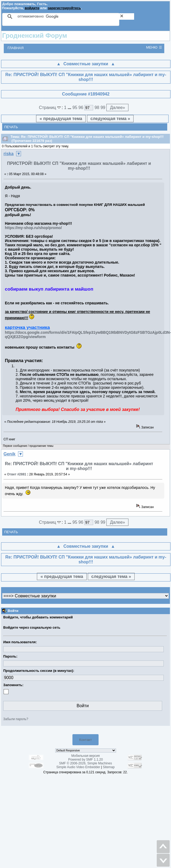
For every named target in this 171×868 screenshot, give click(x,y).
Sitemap (109, 767)
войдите (32, 8)
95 (75, 108)
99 (103, 108)
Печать (11, 127)
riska (8, 154)
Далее (117, 108)
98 (97, 108)
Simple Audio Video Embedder (78, 767)
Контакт (85, 740)
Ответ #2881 (17, 474)
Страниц (50, 108)
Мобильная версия (86, 756)
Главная (16, 48)
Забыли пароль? (16, 719)
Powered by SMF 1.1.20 (85, 760)
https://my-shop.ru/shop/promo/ (33, 228)
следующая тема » (110, 119)
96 (81, 108)
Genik (9, 454)
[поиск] (76, 16)
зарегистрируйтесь (64, 8)
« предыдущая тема (61, 119)
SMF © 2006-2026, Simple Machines (85, 763)
